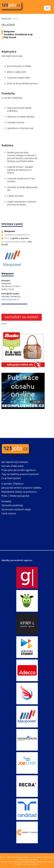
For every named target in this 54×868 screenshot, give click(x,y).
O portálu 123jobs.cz (12, 484)
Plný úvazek (10, 37)
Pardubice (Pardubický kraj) (18, 34)
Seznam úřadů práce (13, 466)
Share (4, 324)
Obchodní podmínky (12, 505)
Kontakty (6, 501)
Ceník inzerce (9, 513)
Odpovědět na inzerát (22, 317)
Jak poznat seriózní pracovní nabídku (21, 488)
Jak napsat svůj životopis (15, 462)
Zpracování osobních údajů (16, 509)
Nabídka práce (6, 19)
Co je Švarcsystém (11, 478)
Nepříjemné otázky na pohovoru (19, 492)
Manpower (9, 31)
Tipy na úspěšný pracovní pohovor (20, 474)
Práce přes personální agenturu (19, 470)
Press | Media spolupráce (15, 496)
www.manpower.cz (10, 299)
